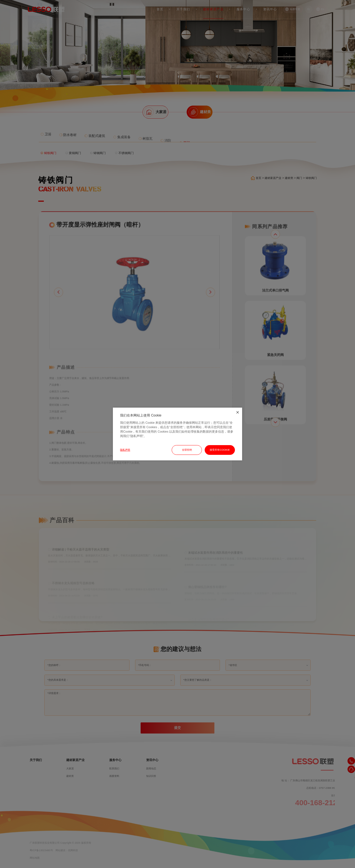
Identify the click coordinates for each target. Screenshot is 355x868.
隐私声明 (125, 450)
